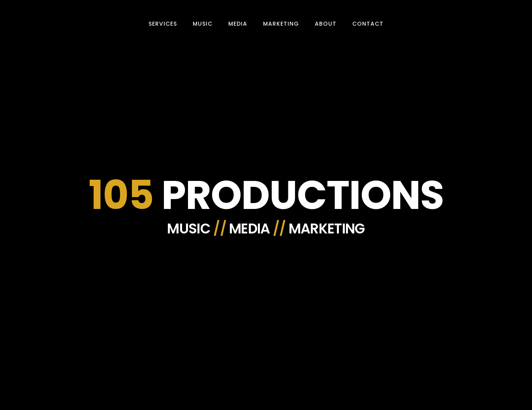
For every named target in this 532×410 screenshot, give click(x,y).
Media (238, 24)
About (326, 24)
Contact (368, 24)
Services (163, 24)
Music (203, 24)
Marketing (281, 24)
